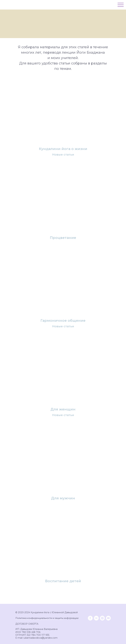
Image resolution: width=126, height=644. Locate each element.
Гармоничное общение (63, 321)
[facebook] (90, 618)
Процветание (63, 238)
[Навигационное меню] (121, 5)
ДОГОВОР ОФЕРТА (27, 624)
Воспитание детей (63, 581)
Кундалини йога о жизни (63, 149)
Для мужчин (63, 498)
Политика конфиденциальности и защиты (39, 618)
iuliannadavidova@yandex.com (41, 638)
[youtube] (108, 618)
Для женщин (63, 409)
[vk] (96, 618)
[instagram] (102, 618)
